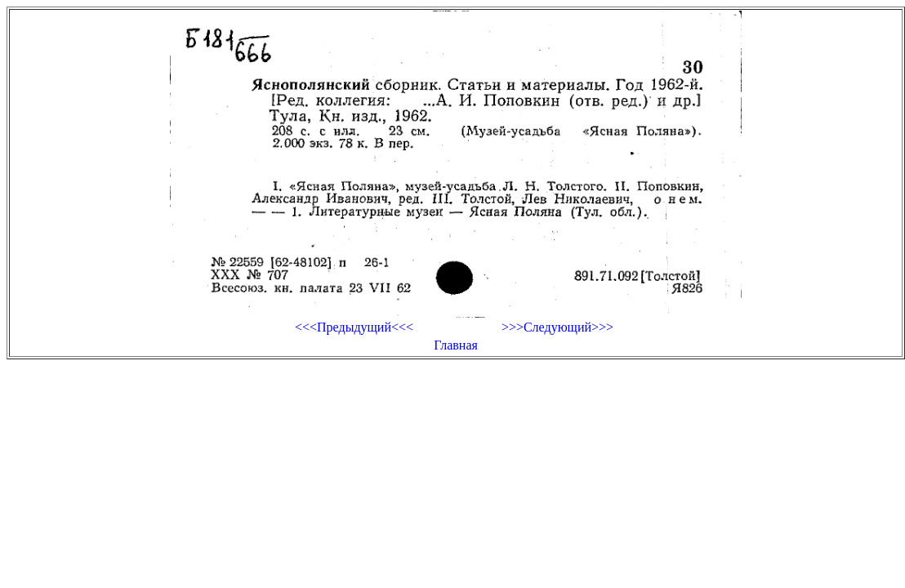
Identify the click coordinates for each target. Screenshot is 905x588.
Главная (456, 345)
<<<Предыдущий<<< (354, 327)
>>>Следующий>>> (557, 327)
